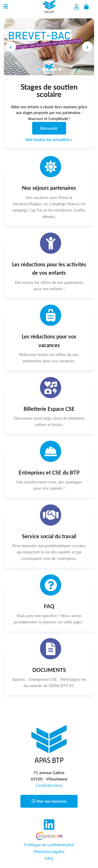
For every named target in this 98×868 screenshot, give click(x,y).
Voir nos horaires (49, 801)
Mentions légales (49, 851)
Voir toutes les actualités (49, 139)
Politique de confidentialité (49, 845)
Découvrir (49, 128)
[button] (11, 47)
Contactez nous (49, 785)
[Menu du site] (6, 5)
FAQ (49, 858)
